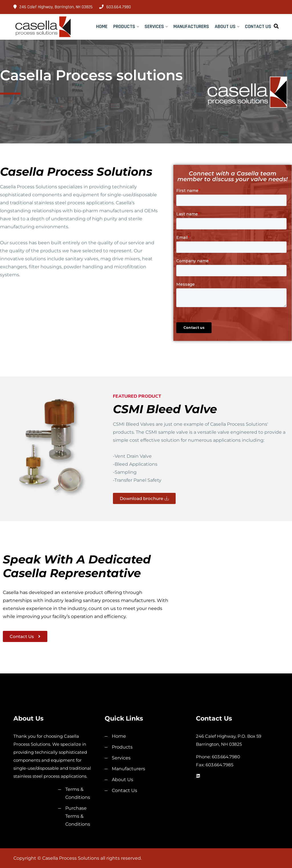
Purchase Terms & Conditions (78, 816)
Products (124, 26)
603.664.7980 (115, 7)
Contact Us (258, 26)
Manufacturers (191, 26)
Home (102, 26)
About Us (225, 26)
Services (154, 26)
